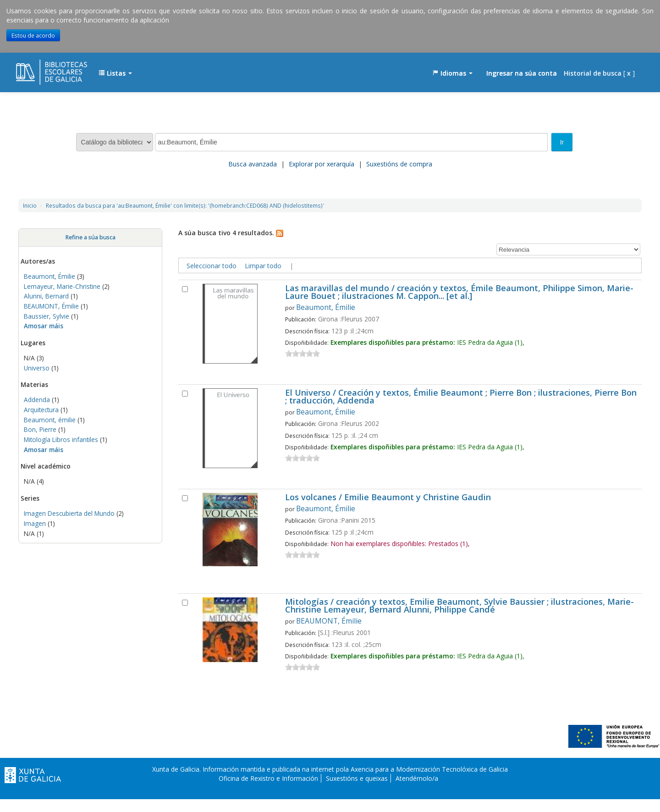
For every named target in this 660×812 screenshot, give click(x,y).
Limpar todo (263, 266)
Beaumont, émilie (50, 420)
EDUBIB (39, 69)
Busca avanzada (253, 164)
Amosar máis (44, 326)
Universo (37, 368)
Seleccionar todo (212, 266)
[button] (115, 73)
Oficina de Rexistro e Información (268, 778)
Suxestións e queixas (357, 778)
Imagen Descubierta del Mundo (69, 513)
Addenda (37, 400)
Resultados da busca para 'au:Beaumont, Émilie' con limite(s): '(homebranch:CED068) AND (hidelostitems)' (185, 205)
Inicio (30, 205)
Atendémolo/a (417, 778)
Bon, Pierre (40, 429)
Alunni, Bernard (46, 296)
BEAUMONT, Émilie (51, 306)
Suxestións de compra (399, 164)
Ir (562, 142)
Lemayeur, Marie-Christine (62, 286)
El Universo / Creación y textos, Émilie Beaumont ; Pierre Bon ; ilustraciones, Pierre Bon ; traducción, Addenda (461, 397)
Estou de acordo (33, 35)
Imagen (35, 523)
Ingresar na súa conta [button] (522, 73)
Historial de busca (593, 73)
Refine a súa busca (90, 237)
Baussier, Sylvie (47, 316)
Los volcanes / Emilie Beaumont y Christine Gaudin (388, 498)
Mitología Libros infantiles (61, 439)
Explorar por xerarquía (322, 164)
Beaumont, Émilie (49, 276)
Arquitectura (41, 410)
